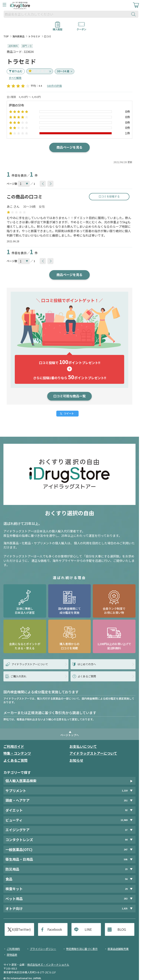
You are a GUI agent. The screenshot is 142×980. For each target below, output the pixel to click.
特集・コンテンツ (17, 753)
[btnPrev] (43, 184)
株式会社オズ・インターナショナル (48, 965)
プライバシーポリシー (43, 949)
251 (126, 800)
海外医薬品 (18, 36)
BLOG (122, 929)
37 (126, 830)
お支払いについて (83, 746)
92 (126, 810)
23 (126, 869)
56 (126, 879)
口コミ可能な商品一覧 (69, 396)
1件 (128, 133)
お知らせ (76, 760)
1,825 (125, 908)
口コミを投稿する (109, 196)
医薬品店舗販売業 (118, 949)
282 (126, 899)
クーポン (81, 28)
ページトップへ (70, 735)
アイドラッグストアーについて (93, 753)
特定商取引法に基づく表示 (82, 949)
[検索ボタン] (134, 14)
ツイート (69, 413)
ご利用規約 (13, 949)
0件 (128, 112)
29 (126, 889)
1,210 (125, 791)
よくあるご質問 (15, 760)
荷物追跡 (12, 955)
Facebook (55, 929)
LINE (88, 929)
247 (126, 849)
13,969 (124, 820)
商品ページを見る (69, 147)
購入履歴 (58, 28)
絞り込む (17, 71)
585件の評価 (54, 86)
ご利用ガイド (14, 746)
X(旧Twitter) (21, 929)
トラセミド (34, 36)
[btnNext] (50, 184)
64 (126, 840)
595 (126, 859)
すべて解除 (15, 78)
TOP (6, 36)
